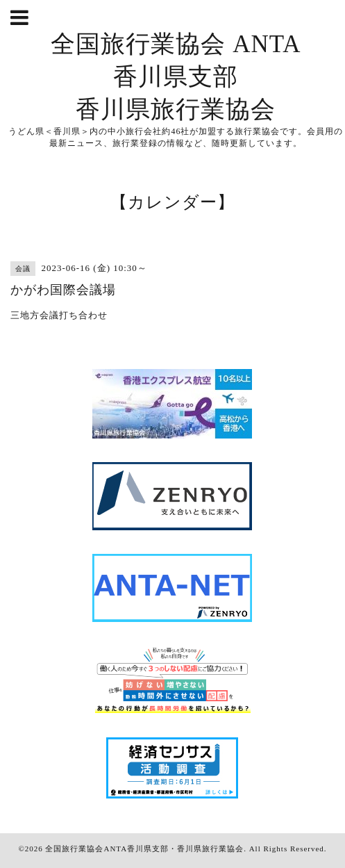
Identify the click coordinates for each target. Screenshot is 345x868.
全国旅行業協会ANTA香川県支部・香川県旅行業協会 (144, 849)
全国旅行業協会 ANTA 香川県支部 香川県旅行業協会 (176, 77)
